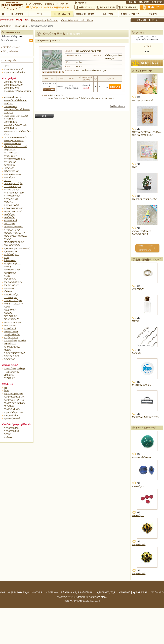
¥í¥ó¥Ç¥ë (7, 350)
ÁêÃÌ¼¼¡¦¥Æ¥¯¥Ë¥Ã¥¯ (130, 14)
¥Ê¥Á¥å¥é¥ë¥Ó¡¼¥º (12, 270)
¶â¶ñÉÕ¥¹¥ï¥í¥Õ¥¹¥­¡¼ (12, 144)
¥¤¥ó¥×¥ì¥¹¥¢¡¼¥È (11, 356)
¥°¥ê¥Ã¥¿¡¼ (9, 202)
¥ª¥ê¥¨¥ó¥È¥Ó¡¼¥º (11, 171)
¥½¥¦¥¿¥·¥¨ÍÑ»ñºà (11, 415)
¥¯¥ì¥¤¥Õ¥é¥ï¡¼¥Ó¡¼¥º (13, 208)
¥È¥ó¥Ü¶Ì (8, 267)
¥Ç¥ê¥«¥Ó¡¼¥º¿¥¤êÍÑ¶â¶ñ (14, 369)
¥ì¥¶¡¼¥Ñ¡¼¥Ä (10, 344)
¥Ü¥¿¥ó (7, 307)
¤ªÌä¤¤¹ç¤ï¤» (144, 2)
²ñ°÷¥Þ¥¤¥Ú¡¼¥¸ (85, 7)
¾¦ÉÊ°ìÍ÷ (132, 2)
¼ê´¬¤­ (6, 258)
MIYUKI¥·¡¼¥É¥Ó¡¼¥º (13, 82)
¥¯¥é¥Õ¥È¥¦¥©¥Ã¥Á (12, 196)
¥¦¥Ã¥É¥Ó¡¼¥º (10, 165)
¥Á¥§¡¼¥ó (137, 353)
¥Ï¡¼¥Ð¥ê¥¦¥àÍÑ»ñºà (12, 418)
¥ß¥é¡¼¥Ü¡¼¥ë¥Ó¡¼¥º (13, 322)
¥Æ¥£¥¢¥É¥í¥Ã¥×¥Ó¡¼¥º (14, 242)
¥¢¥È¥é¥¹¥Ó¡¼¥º (10, 156)
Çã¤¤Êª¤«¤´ (152, 7)
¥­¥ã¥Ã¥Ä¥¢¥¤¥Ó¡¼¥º (12, 187)
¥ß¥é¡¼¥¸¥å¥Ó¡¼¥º (11, 319)
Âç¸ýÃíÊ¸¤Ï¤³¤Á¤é (128, 7)
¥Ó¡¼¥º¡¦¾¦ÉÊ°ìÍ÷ (62, 14)
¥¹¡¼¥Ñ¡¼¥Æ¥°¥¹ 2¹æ (142, 385)
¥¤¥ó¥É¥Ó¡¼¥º (10, 162)
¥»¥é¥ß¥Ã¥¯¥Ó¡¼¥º (12, 230)
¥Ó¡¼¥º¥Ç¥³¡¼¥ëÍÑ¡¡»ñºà (14, 400)
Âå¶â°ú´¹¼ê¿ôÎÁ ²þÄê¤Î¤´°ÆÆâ (45, 20)
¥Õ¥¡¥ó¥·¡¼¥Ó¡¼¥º (11, 285)
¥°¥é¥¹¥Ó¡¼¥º (138, 486)
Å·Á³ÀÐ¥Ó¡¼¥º (10, 261)
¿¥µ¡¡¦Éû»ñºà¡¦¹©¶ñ (11, 372)
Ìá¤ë (44, 116)
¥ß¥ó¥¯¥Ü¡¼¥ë (10, 325)
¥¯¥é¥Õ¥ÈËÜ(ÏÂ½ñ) (12, 428)
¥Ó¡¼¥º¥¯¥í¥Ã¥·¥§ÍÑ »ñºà (14, 72)
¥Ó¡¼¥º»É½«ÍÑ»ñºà (12, 409)
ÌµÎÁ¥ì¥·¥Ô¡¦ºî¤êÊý (85, 14)
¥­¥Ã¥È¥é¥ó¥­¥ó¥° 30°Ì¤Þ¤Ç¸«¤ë (145, 248)
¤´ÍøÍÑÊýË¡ (81, 2)
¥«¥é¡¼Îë (7, 181)
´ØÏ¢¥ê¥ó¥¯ (124, 592)
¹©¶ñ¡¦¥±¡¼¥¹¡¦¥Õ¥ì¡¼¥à (13, 394)
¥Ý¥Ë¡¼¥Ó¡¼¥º (10, 310)
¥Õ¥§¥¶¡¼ (8, 291)
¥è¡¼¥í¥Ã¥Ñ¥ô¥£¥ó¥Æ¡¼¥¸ (15, 353)
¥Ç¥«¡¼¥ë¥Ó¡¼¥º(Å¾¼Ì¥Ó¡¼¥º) (17, 248)
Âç (157, 20)
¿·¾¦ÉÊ (6, 66)
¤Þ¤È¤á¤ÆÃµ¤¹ (17, 14)
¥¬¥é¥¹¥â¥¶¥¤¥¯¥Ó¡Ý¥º (13, 184)
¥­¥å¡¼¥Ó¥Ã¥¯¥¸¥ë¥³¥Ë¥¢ (14, 193)
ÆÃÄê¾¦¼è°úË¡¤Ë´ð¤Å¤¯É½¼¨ (77, 592)
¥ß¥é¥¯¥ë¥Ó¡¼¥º (10, 316)
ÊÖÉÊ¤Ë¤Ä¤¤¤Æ (118, 106)
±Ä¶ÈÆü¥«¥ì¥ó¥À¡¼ (18, 592)
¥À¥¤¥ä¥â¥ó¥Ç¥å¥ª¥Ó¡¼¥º (14, 233)
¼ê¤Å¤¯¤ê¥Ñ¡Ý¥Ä (11, 255)
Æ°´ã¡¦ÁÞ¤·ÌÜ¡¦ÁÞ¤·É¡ (12, 264)
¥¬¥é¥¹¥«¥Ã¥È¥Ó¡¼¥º (13, 174)
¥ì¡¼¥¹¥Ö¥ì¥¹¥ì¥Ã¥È (12, 347)
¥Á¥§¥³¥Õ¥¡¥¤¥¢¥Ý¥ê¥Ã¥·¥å (15, 147)
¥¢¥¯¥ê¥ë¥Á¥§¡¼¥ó (12, 153)
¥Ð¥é (134, 167)
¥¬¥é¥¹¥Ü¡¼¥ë (9, 177)
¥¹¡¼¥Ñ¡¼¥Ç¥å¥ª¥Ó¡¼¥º (13, 227)
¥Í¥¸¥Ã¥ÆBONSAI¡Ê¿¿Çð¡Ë (145, 199)
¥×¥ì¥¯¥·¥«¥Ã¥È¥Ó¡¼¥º (13, 304)
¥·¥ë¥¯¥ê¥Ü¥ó (9, 217)
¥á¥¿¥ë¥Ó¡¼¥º (9, 378)
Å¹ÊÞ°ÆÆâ (153, 14)
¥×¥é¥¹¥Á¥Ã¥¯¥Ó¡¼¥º (13, 301)
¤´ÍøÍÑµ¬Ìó (52, 592)
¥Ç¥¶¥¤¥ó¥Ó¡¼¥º (11, 251)
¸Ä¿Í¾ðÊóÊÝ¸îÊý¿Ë (106, 592)
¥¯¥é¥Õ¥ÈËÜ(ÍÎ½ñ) (12, 431)
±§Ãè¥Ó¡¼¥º (9, 168)
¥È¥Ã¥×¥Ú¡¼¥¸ (6, 26)
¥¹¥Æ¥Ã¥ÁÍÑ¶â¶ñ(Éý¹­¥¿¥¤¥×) (145, 417)
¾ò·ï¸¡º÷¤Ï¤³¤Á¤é (11, 51)
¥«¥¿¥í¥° (7, 434)
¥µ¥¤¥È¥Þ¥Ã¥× (157, 2)
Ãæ (153, 20)
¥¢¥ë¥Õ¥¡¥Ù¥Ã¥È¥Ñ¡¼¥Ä (14, 159)
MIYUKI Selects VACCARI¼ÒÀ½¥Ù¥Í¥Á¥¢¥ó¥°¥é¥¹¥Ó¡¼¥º (17, 110)
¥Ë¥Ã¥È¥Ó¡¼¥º (10, 273)
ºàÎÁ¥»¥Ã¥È (9, 375)
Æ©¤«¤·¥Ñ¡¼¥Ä (10, 220)
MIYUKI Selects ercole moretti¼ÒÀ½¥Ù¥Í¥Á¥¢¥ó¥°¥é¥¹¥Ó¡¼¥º (15, 100)
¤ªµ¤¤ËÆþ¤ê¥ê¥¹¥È (106, 7)
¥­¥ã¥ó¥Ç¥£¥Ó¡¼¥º (11, 190)
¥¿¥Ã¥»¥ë (8, 239)
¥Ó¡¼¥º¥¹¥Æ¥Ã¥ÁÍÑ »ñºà (14, 69)
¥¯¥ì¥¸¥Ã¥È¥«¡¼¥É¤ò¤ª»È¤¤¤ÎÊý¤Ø (77, 20)
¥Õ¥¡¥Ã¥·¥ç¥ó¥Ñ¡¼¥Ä (13, 282)
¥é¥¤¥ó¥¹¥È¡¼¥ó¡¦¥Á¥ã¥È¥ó (15, 341)
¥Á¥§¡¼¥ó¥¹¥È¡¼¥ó (12, 245)
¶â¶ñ (5, 388)
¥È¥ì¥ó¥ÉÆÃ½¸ (107, 14)
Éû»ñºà (6, 391)
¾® (150, 20)
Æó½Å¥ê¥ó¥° (138, 289)
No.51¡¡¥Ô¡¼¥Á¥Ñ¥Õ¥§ (143, 100)
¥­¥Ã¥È (40, 14)
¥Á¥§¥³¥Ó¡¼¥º (10, 150)
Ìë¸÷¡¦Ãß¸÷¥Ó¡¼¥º (11, 338)
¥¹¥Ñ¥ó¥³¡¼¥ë (9, 224)
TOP (3, 14)
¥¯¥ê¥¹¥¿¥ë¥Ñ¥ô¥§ (11, 205)
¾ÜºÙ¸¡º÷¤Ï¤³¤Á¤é (12, 47)
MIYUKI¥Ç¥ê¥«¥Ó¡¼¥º (13, 85)
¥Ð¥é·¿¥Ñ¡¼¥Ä (10, 279)
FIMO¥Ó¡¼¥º (9, 288)
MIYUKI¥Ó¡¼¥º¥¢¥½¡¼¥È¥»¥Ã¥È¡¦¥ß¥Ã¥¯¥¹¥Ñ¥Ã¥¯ (17, 91)
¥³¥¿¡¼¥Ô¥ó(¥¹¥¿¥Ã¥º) (13, 211)
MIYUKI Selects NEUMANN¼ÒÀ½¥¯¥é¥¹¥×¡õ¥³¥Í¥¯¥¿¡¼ (17, 131)
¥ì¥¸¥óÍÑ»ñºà (9, 406)
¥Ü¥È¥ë (136, 321)
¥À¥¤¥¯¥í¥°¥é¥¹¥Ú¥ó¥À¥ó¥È (15, 236)
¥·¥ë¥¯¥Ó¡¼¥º (9, 214)
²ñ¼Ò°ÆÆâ (38, 592)
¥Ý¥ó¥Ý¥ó (8, 313)
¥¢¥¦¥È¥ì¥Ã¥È (9, 359)
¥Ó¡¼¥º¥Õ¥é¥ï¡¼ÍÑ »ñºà (13, 412)
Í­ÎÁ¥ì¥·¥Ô (8, 437)
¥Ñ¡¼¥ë (7, 276)
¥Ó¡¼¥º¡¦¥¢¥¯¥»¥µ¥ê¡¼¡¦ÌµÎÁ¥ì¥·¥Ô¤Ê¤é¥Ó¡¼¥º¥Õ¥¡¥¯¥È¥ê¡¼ (82, 597)
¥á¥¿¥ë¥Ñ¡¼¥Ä (10, 328)
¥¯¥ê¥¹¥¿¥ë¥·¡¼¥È (11, 199)
